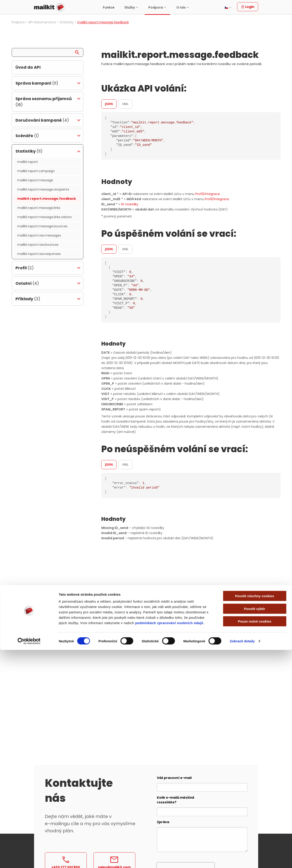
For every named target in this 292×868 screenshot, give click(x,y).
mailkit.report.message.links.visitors (44, 217)
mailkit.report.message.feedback (47, 199)
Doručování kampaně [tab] (42, 120)
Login (248, 7)
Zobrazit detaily (242, 859)
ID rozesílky (130, 204)
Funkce (109, 7)
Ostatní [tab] (27, 283)
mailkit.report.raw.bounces (38, 245)
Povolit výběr (255, 827)
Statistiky (67, 22)
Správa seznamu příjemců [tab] (44, 102)
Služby (130, 7)
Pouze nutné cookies (254, 839)
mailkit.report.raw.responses (39, 254)
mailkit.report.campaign (36, 171)
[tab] (110, 104)
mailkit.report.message (35, 180)
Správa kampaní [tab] (37, 83)
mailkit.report (28, 162)
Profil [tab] (25, 268)
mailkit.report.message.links (39, 208)
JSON (109, 104)
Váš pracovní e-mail (174, 778)
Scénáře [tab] (27, 136)
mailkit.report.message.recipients (43, 189)
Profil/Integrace (208, 194)
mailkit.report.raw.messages (39, 235)
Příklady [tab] (28, 299)
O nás (181, 7)
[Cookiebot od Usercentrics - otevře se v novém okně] (29, 859)
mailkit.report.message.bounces (42, 226)
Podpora (156, 7)
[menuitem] (109, 7)
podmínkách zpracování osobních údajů (169, 841)
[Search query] (48, 52)
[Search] (79, 52)
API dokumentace (42, 22)
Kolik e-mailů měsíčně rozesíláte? (176, 800)
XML (125, 104)
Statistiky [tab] (29, 151)
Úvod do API (28, 67)
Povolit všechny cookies (255, 814)
